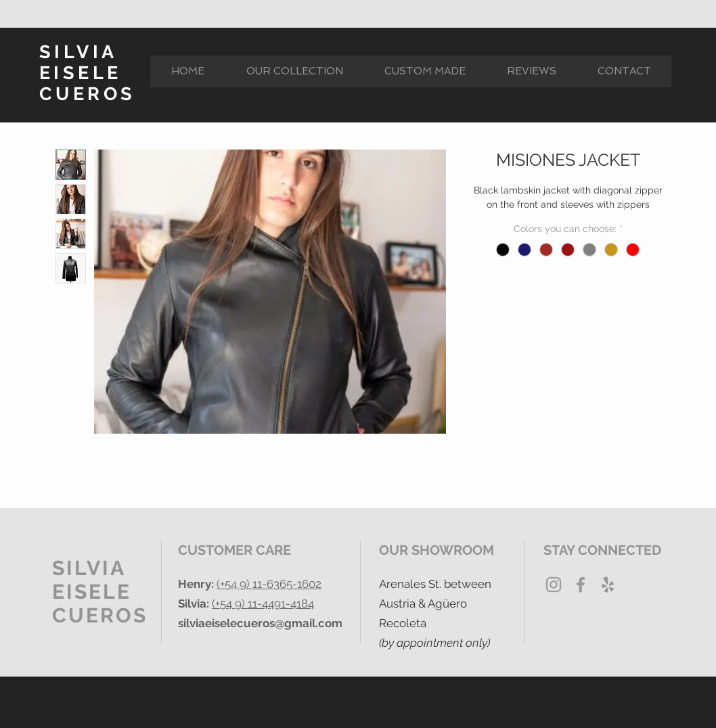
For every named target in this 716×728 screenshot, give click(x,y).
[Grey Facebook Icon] (581, 585)
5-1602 (304, 584)
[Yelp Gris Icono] (608, 585)
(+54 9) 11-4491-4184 (263, 604)
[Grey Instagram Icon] (554, 585)
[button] (294, 71)
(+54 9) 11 (239, 584)
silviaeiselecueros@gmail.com (260, 623)
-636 (274, 584)
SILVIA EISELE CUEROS (87, 73)
